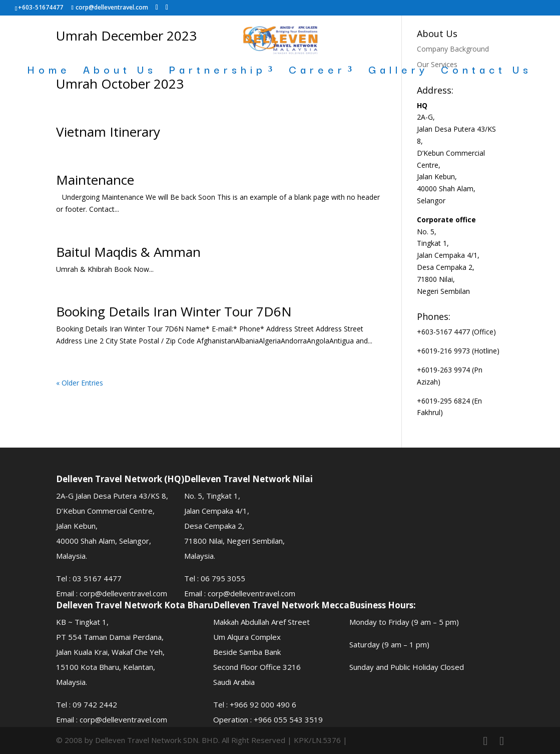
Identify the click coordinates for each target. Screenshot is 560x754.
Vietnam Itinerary (108, 132)
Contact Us (486, 71)
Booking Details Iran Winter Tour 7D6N (174, 311)
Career (317, 71)
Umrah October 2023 (120, 84)
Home (49, 71)
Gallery (398, 71)
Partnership (218, 71)
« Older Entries (80, 383)
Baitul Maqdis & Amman (128, 252)
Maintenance (95, 180)
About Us (120, 71)
